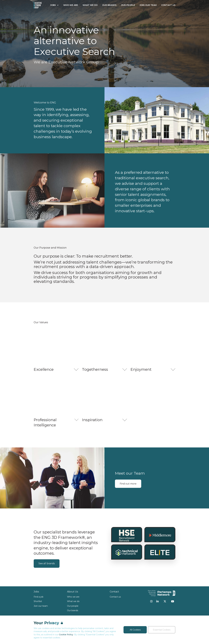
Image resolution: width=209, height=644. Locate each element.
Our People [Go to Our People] (128, 5)
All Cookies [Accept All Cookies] (135, 630)
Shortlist (38, 601)
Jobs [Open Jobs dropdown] (54, 5)
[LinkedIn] (157, 601)
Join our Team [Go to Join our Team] (148, 5)
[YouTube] (173, 601)
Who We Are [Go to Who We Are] (71, 5)
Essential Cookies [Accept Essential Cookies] (162, 630)
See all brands (47, 563)
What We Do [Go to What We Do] (90, 5)
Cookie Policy (66, 635)
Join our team (41, 606)
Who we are (73, 597)
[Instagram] (151, 601)
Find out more (128, 484)
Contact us (115, 597)
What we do (73, 601)
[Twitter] (165, 601)
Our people (73, 606)
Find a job (39, 597)
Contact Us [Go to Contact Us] (168, 5)
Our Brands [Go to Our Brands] (109, 5)
